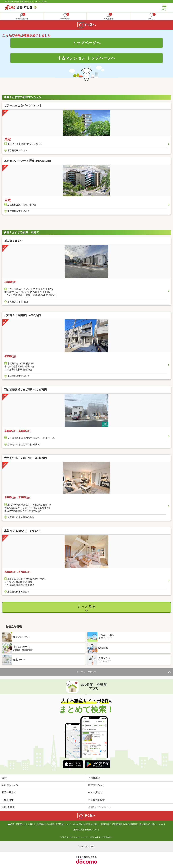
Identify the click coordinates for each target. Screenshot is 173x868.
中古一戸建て (95, 792)
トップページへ (87, 43)
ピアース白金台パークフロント (23, 106)
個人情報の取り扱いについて (151, 824)
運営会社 (107, 837)
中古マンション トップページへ (86, 58)
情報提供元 (105, 824)
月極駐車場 (94, 778)
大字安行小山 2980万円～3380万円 (25, 458)
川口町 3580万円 (14, 241)
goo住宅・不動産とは (16, 824)
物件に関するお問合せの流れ (86, 824)
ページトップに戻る (86, 672)
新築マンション (10, 785)
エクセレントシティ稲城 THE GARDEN (27, 161)
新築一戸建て (9, 792)
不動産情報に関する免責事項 (124, 824)
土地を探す (8, 800)
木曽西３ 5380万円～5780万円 (23, 531)
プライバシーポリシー (69, 837)
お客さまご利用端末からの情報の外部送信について (49, 824)
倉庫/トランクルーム (99, 807)
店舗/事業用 (8, 807)
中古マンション (96, 785)
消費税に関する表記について (86, 830)
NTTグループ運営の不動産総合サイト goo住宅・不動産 (26, 1)
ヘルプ (84, 837)
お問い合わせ (95, 837)
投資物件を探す (96, 800)
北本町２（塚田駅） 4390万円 (22, 315)
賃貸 (4, 778)
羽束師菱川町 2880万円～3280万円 (25, 390)
